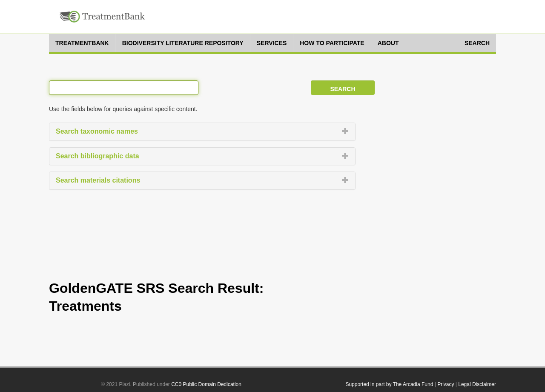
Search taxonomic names (97, 131)
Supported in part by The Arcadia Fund (389, 384)
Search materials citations (98, 180)
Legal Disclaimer (477, 384)
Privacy (446, 384)
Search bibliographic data (98, 156)
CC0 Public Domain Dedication (206, 384)
